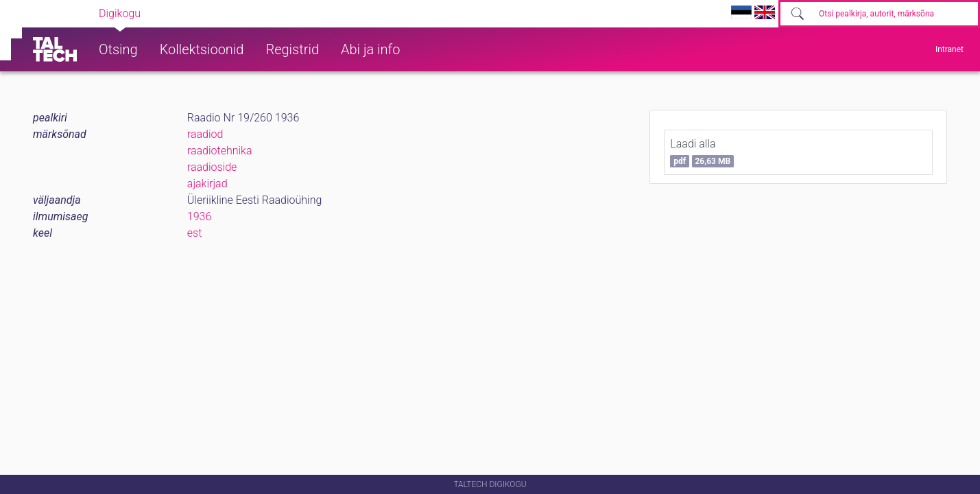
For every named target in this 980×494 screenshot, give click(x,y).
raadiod (205, 134)
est (195, 233)
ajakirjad (207, 184)
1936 (200, 216)
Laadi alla (702, 152)
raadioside (212, 167)
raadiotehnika (220, 151)
